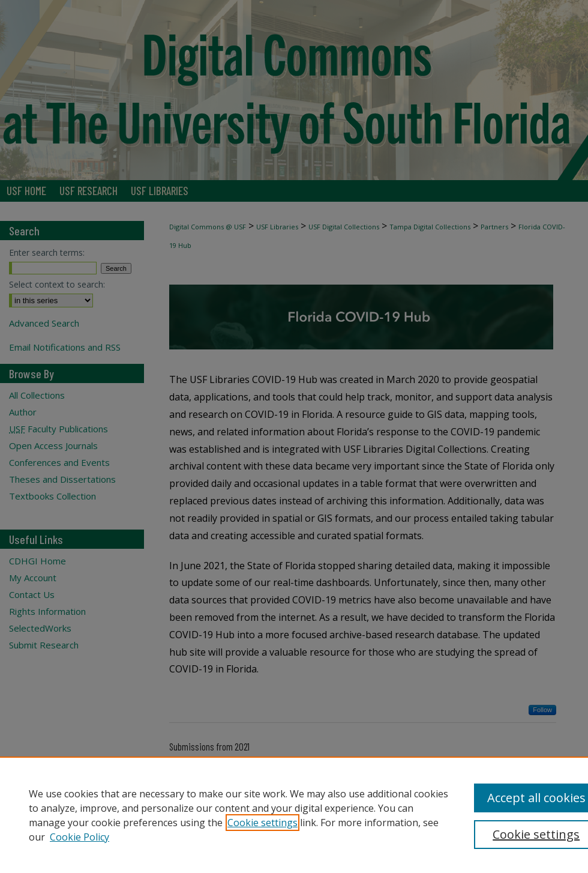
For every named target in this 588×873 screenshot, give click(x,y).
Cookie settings (262, 823)
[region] (294, 815)
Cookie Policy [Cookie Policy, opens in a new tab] (79, 837)
